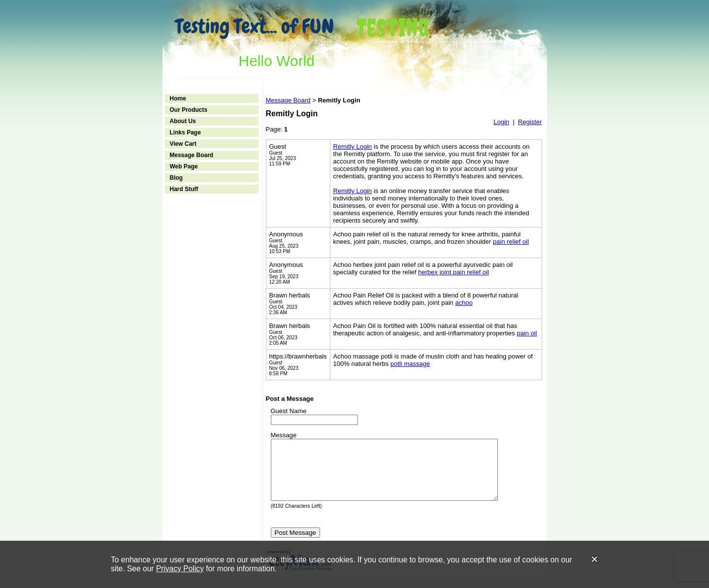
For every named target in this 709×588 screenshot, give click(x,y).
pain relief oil (511, 242)
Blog (177, 178)
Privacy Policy (180, 569)
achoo (464, 303)
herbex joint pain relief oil (453, 272)
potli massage (410, 364)
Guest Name (289, 411)
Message (284, 435)
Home (178, 98)
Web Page (184, 166)
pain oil (527, 333)
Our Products (189, 110)
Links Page (185, 132)
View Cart (183, 144)
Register (530, 122)
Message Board (192, 155)
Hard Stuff (184, 189)
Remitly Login (353, 147)
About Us (183, 121)
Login (501, 122)
